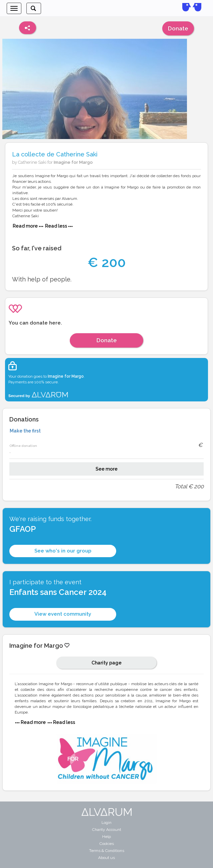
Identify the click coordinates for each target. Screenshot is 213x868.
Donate (178, 28)
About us (106, 858)
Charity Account (107, 830)
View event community (63, 614)
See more (106, 469)
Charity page (106, 663)
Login (106, 823)
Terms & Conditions (107, 851)
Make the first (25, 431)
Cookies (107, 844)
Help (106, 837)
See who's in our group (63, 551)
